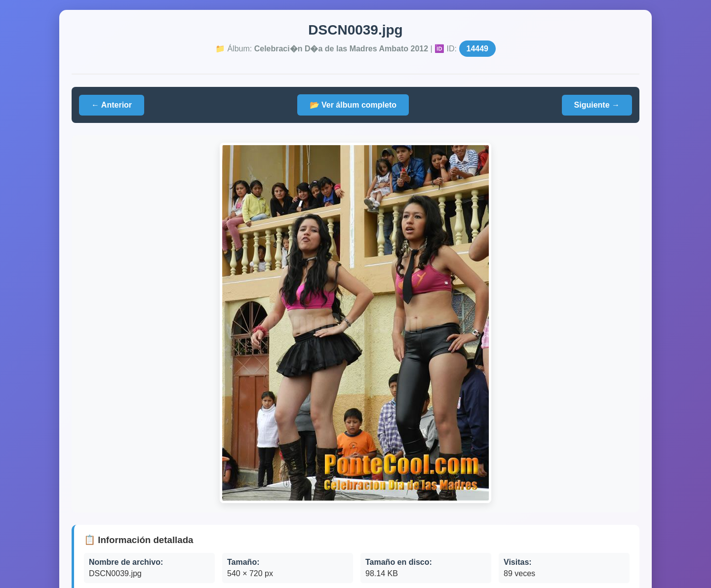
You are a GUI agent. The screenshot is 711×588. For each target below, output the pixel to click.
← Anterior (112, 105)
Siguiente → (597, 105)
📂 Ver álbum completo (353, 105)
